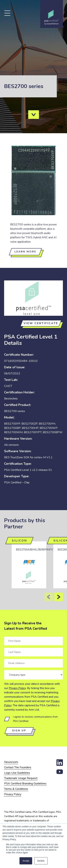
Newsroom (11, 762)
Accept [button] (26, 861)
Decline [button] (41, 861)
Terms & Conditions (16, 789)
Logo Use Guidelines (17, 773)
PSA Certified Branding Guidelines (25, 784)
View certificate (41, 323)
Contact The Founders (18, 767)
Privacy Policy (17, 688)
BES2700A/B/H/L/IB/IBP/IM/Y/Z (35, 550)
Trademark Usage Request (21, 778)
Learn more (25, 252)
